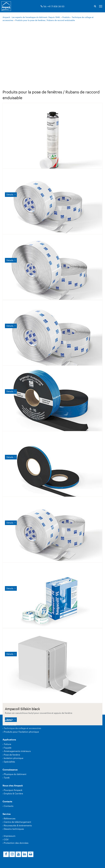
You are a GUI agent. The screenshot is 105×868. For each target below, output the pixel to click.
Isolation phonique (14, 758)
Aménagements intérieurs (17, 751)
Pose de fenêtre (12, 755)
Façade (8, 748)
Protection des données (16, 843)
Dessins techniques (14, 829)
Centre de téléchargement (17, 822)
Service (7, 814)
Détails (10, 194)
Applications (9, 740)
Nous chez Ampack (13, 785)
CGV (6, 839)
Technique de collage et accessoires (22, 728)
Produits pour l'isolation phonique (21, 732)
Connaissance (10, 770)
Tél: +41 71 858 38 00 (54, 6)
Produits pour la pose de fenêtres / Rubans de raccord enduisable (45, 20)
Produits (66, 17)
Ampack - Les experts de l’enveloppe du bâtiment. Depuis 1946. (31, 17)
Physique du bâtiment (15, 774)
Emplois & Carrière (13, 793)
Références (10, 818)
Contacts (7, 801)
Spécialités (9, 762)
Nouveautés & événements (18, 825)
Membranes (10, 725)
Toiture (7, 744)
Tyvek (7, 778)
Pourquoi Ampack (13, 790)
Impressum (10, 836)
